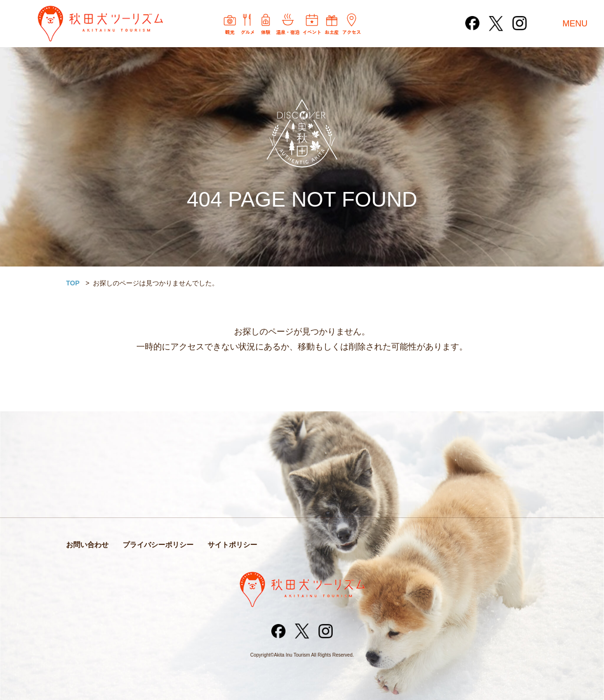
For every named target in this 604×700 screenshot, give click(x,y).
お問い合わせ (87, 545)
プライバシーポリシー (158, 545)
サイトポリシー (232, 545)
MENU (575, 24)
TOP (73, 283)
